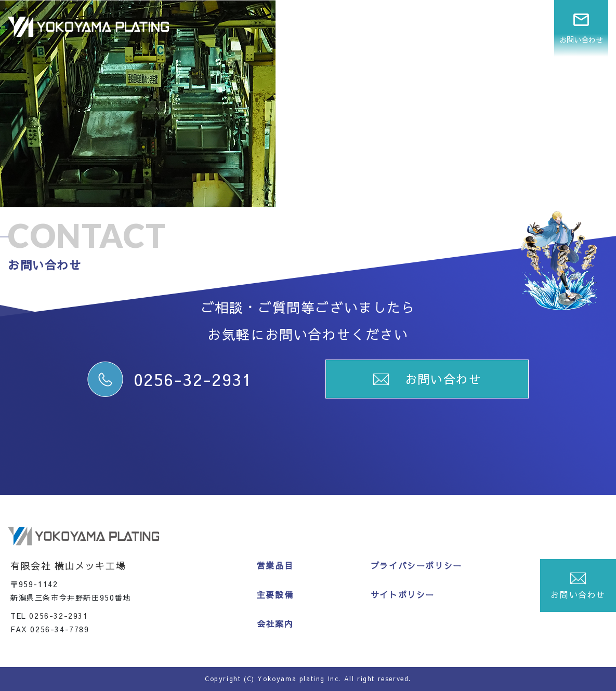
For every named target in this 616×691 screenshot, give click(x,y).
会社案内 (515, 28)
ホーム (345, 28)
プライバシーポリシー (416, 565)
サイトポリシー (403, 594)
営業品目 (398, 28)
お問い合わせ (581, 28)
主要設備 (456, 28)
